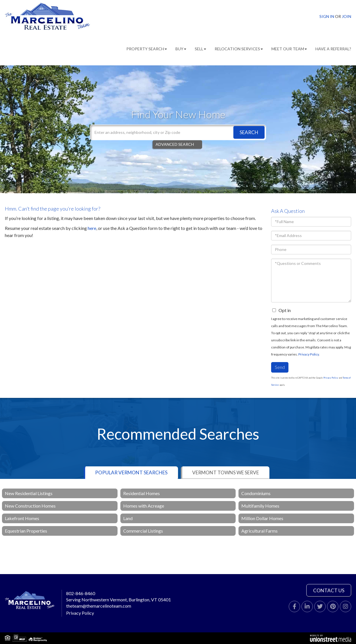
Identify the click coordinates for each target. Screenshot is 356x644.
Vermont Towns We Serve (226, 472)
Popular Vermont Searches (131, 472)
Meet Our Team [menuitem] (289, 49)
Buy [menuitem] (181, 49)
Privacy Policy (309, 354)
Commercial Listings (143, 531)
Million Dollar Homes (262, 518)
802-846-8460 (81, 593)
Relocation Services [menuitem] (239, 49)
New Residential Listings (29, 493)
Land (128, 518)
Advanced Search (175, 144)
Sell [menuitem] (200, 49)
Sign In (327, 16)
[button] (249, 132)
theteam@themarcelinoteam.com (99, 606)
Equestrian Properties (26, 531)
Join (346, 16)
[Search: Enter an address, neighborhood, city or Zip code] (178, 132)
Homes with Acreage (144, 506)
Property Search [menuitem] (147, 49)
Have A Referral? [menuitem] (333, 49)
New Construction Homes (30, 506)
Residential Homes (142, 493)
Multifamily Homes (260, 506)
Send (280, 367)
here (92, 228)
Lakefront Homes (22, 518)
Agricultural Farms (259, 531)
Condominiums (256, 493)
